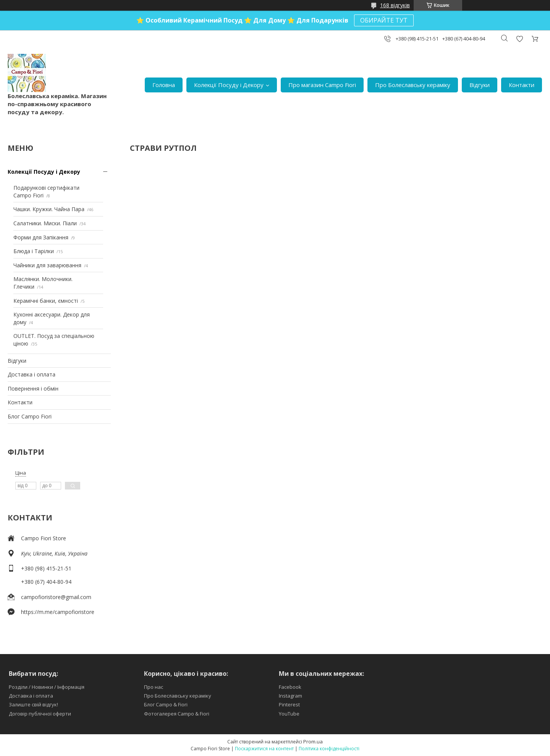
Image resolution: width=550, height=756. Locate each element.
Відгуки (480, 85)
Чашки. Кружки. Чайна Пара (49, 209)
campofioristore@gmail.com (56, 597)
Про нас (154, 687)
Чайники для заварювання (47, 265)
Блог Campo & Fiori (166, 704)
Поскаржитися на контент (264, 749)
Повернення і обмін (33, 388)
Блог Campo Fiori (30, 416)
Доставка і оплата (32, 374)
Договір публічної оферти (40, 714)
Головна (164, 85)
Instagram (290, 696)
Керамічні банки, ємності (46, 301)
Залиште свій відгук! (33, 704)
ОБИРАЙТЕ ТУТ (384, 20)
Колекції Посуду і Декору (229, 85)
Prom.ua (313, 741)
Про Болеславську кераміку (413, 85)
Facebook (290, 687)
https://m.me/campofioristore (58, 612)
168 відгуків (395, 5)
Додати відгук (519, 39)
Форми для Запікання (41, 237)
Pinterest (289, 704)
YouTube (289, 714)
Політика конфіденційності (329, 749)
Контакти (522, 85)
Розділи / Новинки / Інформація (47, 687)
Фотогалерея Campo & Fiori (177, 714)
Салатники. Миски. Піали (45, 223)
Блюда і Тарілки (34, 251)
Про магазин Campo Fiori (322, 85)
